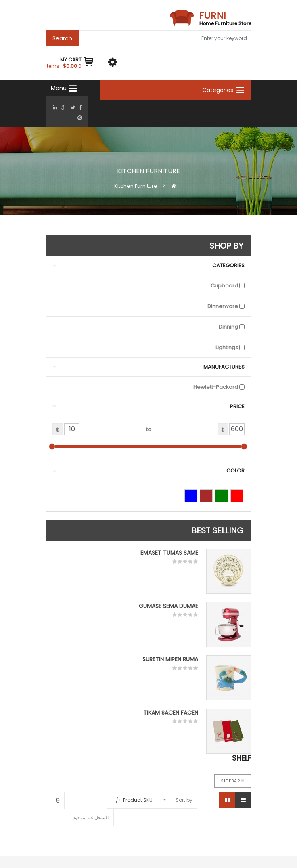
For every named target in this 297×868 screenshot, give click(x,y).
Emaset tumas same (169, 553)
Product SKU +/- (133, 800)
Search (62, 38)
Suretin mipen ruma (170, 659)
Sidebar (233, 781)
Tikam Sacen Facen (171, 713)
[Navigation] (56, 88)
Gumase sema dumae (168, 606)
